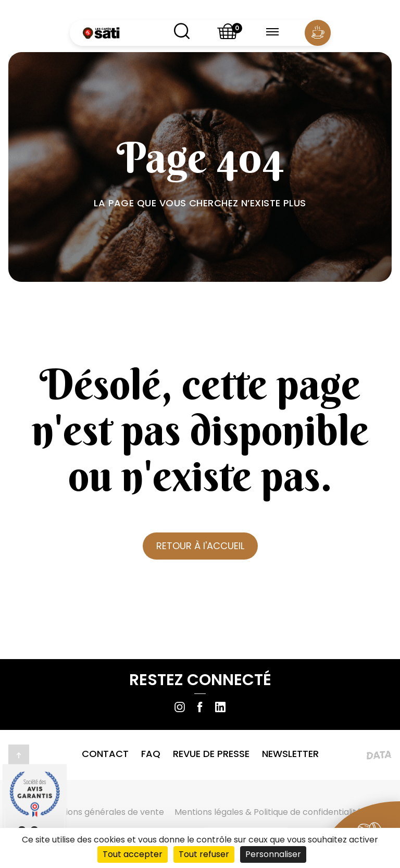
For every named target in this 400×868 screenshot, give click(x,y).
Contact (105, 754)
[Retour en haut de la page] (19, 755)
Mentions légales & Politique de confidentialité (268, 812)
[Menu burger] (272, 33)
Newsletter (290, 754)
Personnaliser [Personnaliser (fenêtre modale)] (273, 854)
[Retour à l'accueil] (101, 33)
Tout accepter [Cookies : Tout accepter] (133, 854)
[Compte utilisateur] (317, 33)
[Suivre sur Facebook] (200, 707)
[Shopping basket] (228, 33)
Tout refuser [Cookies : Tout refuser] (204, 854)
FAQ (151, 754)
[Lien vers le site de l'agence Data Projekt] (354, 755)
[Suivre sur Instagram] (180, 707)
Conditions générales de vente (102, 812)
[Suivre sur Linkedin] (220, 707)
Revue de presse (211, 754)
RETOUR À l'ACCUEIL (200, 546)
